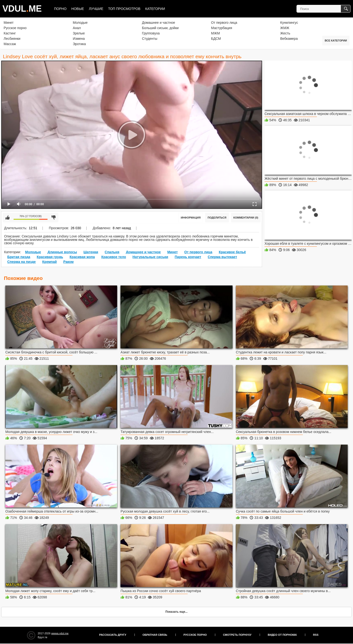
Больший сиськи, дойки (160, 28)
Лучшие (96, 9)
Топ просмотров (124, 9)
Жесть (285, 33)
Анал (77, 28)
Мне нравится (8, 218)
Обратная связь (155, 635)
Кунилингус (289, 23)
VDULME (22, 9)
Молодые (80, 23)
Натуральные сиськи (150, 257)
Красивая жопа (82, 257)
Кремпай (49, 262)
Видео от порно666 (282, 635)
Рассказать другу (113, 635)
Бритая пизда (19, 257)
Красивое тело (114, 257)
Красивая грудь (50, 257)
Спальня (112, 252)
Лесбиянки (12, 39)
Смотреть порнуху (237, 635)
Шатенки (91, 252)
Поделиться (217, 218)
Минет (9, 23)
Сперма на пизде (21, 262)
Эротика (79, 44)
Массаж (10, 44)
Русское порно (15, 28)
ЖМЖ (285, 28)
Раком (68, 262)
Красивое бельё (232, 252)
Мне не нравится (54, 218)
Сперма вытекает (222, 257)
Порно (60, 9)
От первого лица (224, 23)
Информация (191, 218)
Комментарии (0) (246, 218)
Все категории (336, 41)
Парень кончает (188, 257)
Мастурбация (222, 28)
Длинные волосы (62, 252)
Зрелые (79, 33)
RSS (316, 635)
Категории (155, 9)
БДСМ (216, 39)
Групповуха (151, 33)
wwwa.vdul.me (60, 633)
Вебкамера (289, 39)
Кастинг (10, 33)
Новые (78, 9)
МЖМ (216, 33)
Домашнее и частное (158, 23)
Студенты (149, 39)
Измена (79, 39)
